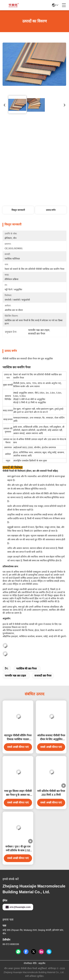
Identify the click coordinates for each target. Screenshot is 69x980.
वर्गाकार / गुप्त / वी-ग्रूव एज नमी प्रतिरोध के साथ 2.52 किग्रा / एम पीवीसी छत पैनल (18, 849)
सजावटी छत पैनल (43, 676)
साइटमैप (42, 963)
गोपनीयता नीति (30, 963)
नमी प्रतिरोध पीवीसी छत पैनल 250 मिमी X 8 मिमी (51, 793)
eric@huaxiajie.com (18, 907)
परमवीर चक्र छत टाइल (15, 676)
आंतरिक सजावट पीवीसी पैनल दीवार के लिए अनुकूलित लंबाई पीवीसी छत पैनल (51, 738)
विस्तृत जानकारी (18, 210)
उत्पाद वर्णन (51, 210)
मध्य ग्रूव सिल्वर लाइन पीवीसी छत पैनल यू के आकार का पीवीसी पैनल (18, 793)
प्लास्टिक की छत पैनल (26, 669)
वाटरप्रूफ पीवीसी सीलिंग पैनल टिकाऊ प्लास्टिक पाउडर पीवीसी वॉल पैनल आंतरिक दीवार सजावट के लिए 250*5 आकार (18, 738)
